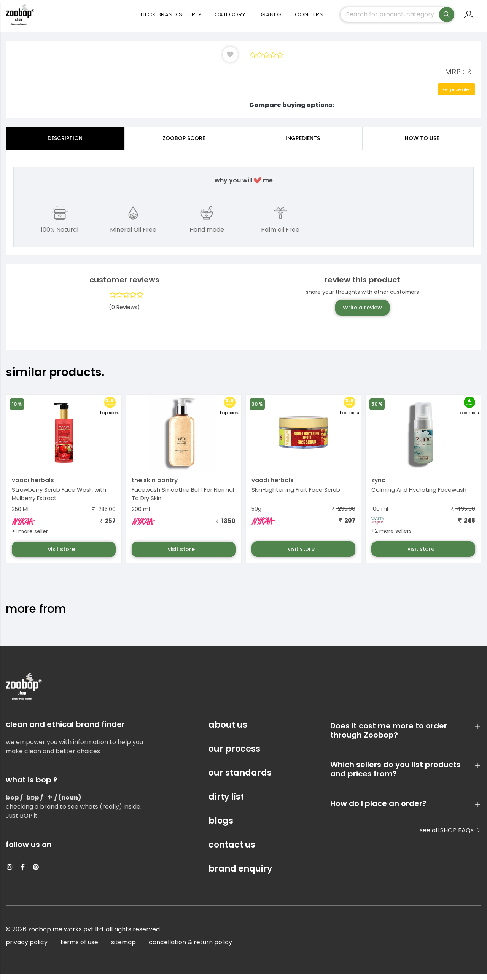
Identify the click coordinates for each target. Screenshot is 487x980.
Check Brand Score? (169, 19)
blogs (221, 827)
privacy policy (27, 949)
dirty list (226, 803)
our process (234, 755)
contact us (232, 851)
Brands (270, 19)
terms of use (79, 949)
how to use (422, 145)
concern (309, 19)
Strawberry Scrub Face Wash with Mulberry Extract (59, 500)
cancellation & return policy (190, 949)
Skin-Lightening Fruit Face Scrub (296, 496)
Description (65, 145)
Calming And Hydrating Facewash (419, 496)
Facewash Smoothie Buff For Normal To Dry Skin (183, 500)
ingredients (303, 145)
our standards (240, 779)
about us (228, 731)
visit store (62, 556)
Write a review (362, 314)
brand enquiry (240, 875)
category (230, 19)
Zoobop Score (184, 145)
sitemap (123, 949)
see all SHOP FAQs (450, 837)
